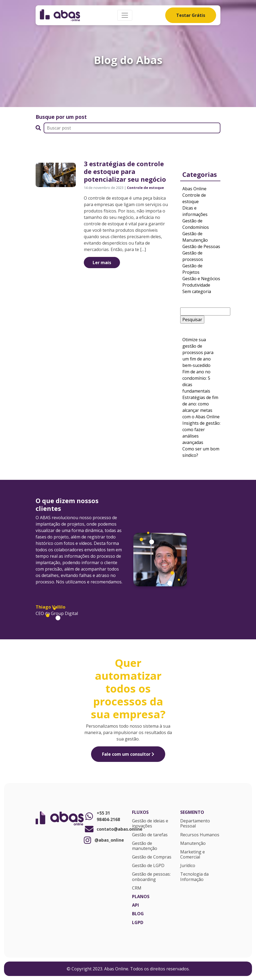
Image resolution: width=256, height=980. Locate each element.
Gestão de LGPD (148, 866)
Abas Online (194, 189)
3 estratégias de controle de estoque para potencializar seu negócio (125, 171)
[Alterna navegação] (125, 15)
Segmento (192, 812)
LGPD (138, 923)
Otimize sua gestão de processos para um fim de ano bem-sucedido (198, 352)
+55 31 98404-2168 (102, 816)
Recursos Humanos (200, 835)
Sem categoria (197, 291)
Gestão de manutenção (145, 846)
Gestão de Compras (152, 857)
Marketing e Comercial (193, 855)
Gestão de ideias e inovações (150, 824)
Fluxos (140, 812)
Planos (141, 897)
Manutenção (193, 844)
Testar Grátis (191, 15)
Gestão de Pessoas (201, 246)
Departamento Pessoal (195, 824)
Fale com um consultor (128, 754)
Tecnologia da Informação (194, 877)
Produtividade (196, 285)
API (135, 905)
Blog (138, 914)
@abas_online (104, 840)
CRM (137, 888)
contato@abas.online (104, 829)
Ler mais (102, 263)
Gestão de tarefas (150, 835)
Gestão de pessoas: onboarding (151, 877)
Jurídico (188, 866)
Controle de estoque (145, 188)
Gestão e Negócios (201, 279)
